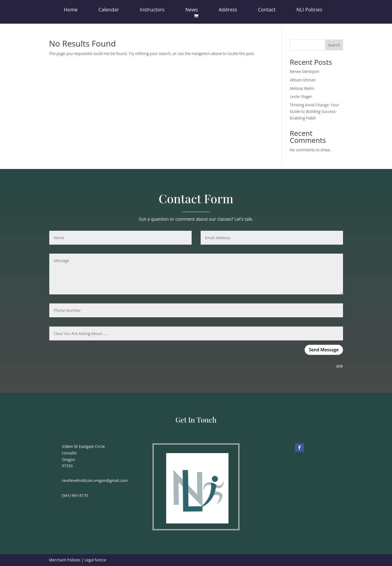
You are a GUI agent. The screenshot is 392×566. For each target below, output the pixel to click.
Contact (267, 10)
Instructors (152, 10)
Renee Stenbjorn (305, 71)
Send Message (324, 350)
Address (228, 10)
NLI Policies (309, 10)
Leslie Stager (301, 96)
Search (334, 45)
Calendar (108, 10)
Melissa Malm (302, 88)
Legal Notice (95, 560)
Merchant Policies (65, 560)
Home (71, 10)
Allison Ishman (303, 80)
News (192, 10)
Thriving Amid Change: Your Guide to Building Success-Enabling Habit (315, 111)
